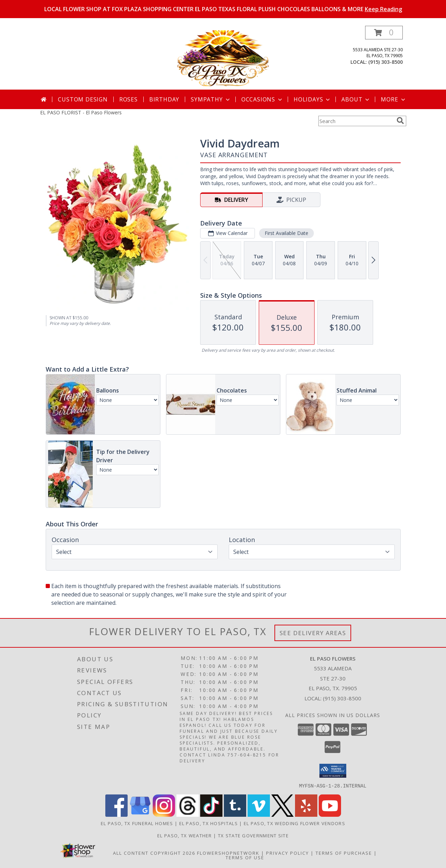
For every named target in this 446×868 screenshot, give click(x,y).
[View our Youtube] (330, 814)
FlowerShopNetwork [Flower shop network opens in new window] (228, 853)
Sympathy (211, 99)
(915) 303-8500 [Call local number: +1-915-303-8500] (385, 62)
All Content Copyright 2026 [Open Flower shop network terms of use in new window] (154, 853)
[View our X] (282, 814)
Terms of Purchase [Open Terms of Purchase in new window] (344, 853)
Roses (128, 99)
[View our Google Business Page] (140, 814)
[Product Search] (356, 121)
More (394, 99)
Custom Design (83, 99)
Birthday (164, 99)
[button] (384, 33)
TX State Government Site (253, 835)
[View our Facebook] (116, 814)
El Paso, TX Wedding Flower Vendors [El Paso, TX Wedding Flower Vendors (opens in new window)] (294, 823)
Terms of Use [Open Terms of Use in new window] (245, 857)
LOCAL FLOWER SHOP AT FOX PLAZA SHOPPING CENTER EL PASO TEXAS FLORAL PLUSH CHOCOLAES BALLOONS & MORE (223, 9)
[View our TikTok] (211, 814)
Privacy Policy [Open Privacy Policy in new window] (288, 853)
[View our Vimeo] (259, 814)
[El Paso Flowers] (223, 58)
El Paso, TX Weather (185, 835)
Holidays (312, 99)
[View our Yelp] (306, 814)
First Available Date (286, 233)
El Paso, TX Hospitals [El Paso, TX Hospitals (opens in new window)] (209, 823)
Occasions (262, 99)
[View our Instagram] (164, 814)
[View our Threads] (188, 814)
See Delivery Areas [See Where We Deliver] (313, 633)
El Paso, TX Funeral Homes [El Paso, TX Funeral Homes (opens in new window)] (137, 823)
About (356, 99)
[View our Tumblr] (235, 814)
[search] (400, 121)
